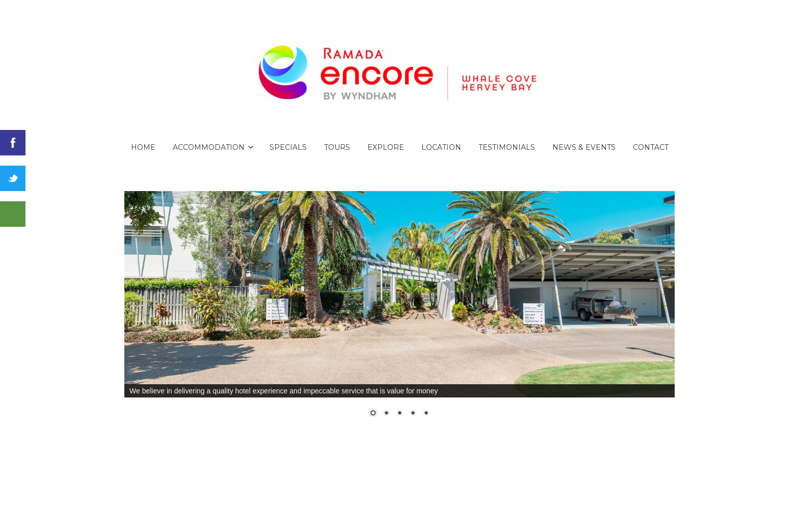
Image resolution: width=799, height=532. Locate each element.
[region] (400, 310)
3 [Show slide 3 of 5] (400, 414)
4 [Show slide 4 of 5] (413, 414)
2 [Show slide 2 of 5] (386, 414)
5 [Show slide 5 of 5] (426, 414)
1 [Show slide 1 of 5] (373, 414)
